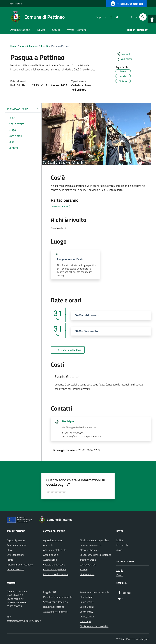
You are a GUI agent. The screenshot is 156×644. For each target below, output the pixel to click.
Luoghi (120, 570)
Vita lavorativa (87, 574)
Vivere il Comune (77, 30)
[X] (116, 17)
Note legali (85, 621)
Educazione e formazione (56, 574)
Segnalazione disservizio (55, 602)
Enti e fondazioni (15, 555)
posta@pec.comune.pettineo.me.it (24, 621)
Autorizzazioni (50, 560)
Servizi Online (87, 602)
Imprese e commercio (91, 545)
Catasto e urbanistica (54, 565)
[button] (152, 19)
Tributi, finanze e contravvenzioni (88, 562)
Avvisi (119, 550)
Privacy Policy (87, 616)
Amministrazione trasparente (95, 592)
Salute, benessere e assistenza (95, 555)
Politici (10, 560)
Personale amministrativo (20, 565)
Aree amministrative (17, 545)
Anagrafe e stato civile (55, 550)
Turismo (84, 569)
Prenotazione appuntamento (58, 597)
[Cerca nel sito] (143, 17)
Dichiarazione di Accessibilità (94, 626)
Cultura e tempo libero (54, 569)
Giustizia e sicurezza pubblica (94, 540)
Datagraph (144, 639)
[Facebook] (110, 17)
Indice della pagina (23, 109)
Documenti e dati (15, 569)
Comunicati (122, 545)
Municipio (68, 421)
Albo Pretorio (86, 597)
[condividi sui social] (123, 54)
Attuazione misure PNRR (56, 612)
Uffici (9, 550)
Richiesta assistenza (54, 607)
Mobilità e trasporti (89, 550)
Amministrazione (20, 30)
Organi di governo (16, 540)
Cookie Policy (86, 612)
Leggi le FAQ (50, 592)
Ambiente (48, 545)
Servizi (56, 30)
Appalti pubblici (51, 555)
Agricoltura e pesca (53, 540)
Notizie (120, 540)
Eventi (120, 575)
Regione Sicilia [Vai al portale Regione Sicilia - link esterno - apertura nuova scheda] (16, 4)
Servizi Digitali (87, 607)
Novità (41, 30)
